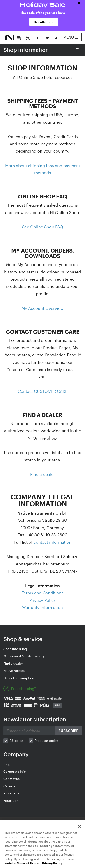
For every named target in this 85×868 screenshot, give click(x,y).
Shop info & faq (15, 649)
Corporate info (15, 771)
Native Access (14, 671)
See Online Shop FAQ (43, 227)
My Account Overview (42, 308)
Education (11, 801)
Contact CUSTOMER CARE (43, 391)
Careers (9, 786)
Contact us (11, 779)
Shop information (26, 50)
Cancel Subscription (19, 678)
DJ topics (16, 740)
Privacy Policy (43, 600)
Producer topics (46, 740)
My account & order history (24, 656)
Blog (7, 764)
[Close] (80, 826)
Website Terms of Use (20, 863)
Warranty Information (42, 607)
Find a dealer (43, 474)
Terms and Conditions (43, 593)
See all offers (44, 22)
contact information (53, 542)
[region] (42, 844)
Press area (11, 793)
